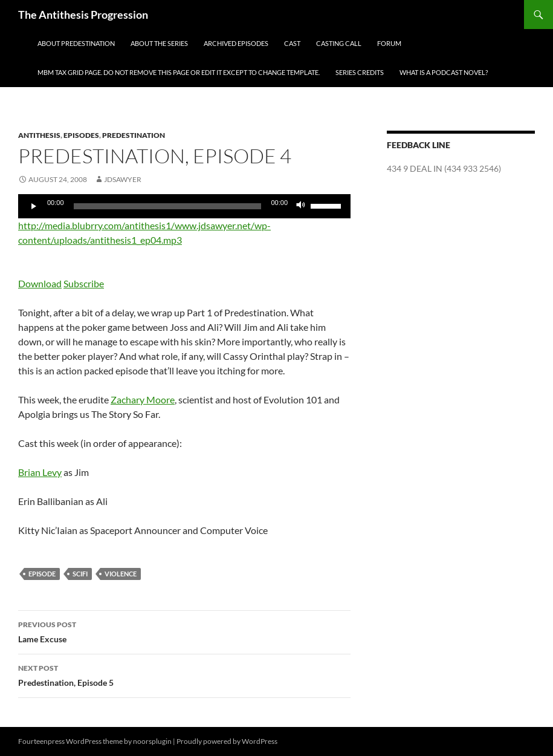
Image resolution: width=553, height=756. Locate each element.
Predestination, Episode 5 (184, 674)
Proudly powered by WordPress (227, 741)
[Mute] (301, 206)
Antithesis (39, 135)
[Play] (34, 206)
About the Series (159, 43)
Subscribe (84, 283)
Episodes (81, 135)
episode (42, 574)
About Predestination (76, 43)
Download (40, 283)
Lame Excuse (184, 631)
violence (121, 574)
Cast (292, 43)
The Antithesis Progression (83, 15)
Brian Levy (40, 472)
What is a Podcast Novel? (444, 72)
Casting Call (339, 43)
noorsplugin (152, 741)
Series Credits (360, 72)
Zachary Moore (143, 399)
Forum (389, 43)
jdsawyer (123, 179)
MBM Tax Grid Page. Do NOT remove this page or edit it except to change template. (179, 72)
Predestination (134, 135)
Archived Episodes (236, 43)
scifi (80, 574)
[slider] (168, 206)
